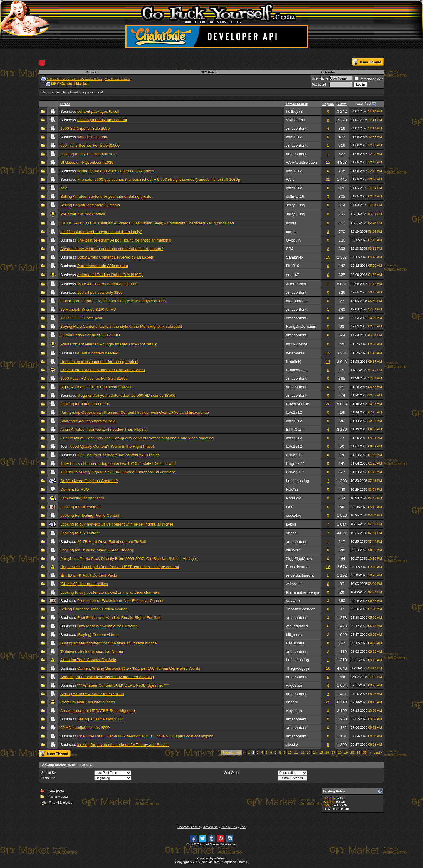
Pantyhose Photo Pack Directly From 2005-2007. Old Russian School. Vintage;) (129, 559)
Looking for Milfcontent (80, 507)
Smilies (329, 802)
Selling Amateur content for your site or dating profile (106, 196)
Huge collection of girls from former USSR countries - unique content (120, 567)
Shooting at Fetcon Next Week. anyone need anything (107, 677)
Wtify (290, 179)
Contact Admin (189, 827)
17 (333, 752)
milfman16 (295, 196)
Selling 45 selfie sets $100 (100, 719)
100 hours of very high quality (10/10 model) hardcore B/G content (117, 472)
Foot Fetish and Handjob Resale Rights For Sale (119, 618)
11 (296, 752)
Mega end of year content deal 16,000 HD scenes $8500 (126, 395)
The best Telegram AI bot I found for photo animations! (124, 240)
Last (378, 752)
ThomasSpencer (300, 609)
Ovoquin (293, 240)
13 (308, 752)
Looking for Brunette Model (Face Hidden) (97, 550)
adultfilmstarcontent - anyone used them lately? (101, 232)
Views (342, 104)
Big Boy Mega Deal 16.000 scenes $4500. (97, 387)
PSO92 (292, 489)
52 (365, 752)
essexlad (294, 515)
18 (340, 752)
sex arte (293, 601)
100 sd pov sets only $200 (100, 292)
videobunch (296, 284)
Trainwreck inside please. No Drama (92, 652)
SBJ (289, 249)
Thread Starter (296, 104)
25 (328, 702)
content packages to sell (98, 111)
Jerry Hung (295, 205)
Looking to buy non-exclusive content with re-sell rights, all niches (117, 524)
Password (319, 85)
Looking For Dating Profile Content (90, 515)
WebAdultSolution (301, 162)
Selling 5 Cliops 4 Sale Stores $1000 (92, 694)
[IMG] (328, 805)
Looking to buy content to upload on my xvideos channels (110, 592)
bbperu (292, 702)
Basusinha (295, 643)
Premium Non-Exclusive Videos (88, 702)
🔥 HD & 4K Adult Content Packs (89, 575)
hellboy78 (294, 111)
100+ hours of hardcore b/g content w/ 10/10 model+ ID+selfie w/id (118, 463)
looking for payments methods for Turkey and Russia (123, 745)
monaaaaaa (296, 301)
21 (358, 752)
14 (328, 362)
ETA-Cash (295, 429)
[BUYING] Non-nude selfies (84, 584)
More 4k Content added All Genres (107, 284)
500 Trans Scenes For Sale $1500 (90, 145)
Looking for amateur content (85, 404)
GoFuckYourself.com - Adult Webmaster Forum (74, 79)
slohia (291, 223)
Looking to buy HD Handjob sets (88, 154)
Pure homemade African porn (103, 266)
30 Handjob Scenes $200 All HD (88, 309)
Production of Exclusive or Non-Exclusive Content (120, 601)
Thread (65, 104)
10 (328, 257)
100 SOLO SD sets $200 (82, 318)
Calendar (328, 72)
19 (328, 353)
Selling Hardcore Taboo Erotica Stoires (94, 609)
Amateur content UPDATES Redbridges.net (98, 711)
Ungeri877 (295, 455)
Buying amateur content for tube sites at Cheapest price (109, 643)
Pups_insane (297, 567)
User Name (320, 78)
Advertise (210, 827)
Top (242, 827)
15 (321, 752)
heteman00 (296, 353)
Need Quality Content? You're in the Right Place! (112, 446)
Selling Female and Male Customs (90, 205)
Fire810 (292, 266)
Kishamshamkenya (302, 592)
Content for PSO (75, 489)
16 (328, 567)
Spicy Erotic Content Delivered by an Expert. (116, 257)
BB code (330, 798)
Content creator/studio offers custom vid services (103, 370)
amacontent (296, 128)
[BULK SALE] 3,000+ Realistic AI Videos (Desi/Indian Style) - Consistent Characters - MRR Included (147, 223)
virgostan (294, 685)
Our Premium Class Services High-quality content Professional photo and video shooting (137, 438)
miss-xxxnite (297, 344)
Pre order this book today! (83, 214)
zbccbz (292, 745)
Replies (328, 104)
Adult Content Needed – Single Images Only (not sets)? (108, 344)
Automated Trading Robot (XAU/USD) (110, 275)
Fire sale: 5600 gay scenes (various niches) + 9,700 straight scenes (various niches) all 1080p (159, 179)
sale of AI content (92, 137)
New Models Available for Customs (108, 626)
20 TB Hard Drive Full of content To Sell (112, 542)
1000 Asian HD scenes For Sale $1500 (94, 378)
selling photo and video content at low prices (116, 171)
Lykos (291, 524)
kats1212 (294, 137)
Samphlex (294, 257)
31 (328, 179)
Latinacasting (297, 481)
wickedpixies (297, 626)
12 (328, 162)
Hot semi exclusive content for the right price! (99, 362)
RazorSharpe (297, 404)
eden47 (292, 275)
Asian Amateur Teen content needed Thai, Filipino (103, 429)
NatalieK (293, 362)
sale (64, 188)
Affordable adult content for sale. (88, 421)
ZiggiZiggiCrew (299, 559)
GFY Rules (208, 72)
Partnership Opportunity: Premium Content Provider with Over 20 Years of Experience (135, 412)
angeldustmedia (300, 575)
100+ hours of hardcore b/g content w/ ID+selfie (119, 455)
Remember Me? (369, 79)
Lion (289, 507)
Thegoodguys (298, 668)
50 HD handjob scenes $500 (85, 728)
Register (92, 72)
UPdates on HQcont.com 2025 (87, 162)
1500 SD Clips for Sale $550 (85, 128)
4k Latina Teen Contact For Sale (88, 660)
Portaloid (294, 498)
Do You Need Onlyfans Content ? (89, 481)
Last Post (364, 104)
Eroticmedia (296, 370)
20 (328, 404)
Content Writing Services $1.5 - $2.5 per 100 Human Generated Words (139, 668)
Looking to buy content (80, 533)
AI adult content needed (98, 353)
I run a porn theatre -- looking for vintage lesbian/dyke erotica (113, 301)
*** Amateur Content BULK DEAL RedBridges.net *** (123, 685)
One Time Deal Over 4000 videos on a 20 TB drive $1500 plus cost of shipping (145, 736)
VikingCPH (295, 120)
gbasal (292, 533)
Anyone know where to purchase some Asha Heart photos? (112, 249)
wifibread (294, 584)
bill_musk (294, 635)
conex (291, 232)
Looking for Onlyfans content (102, 120)
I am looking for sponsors (82, 498)
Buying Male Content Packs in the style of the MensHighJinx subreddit (121, 326)
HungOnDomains (301, 326)
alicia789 (294, 550)
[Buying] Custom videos (98, 635)
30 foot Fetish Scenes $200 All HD (90, 335)
